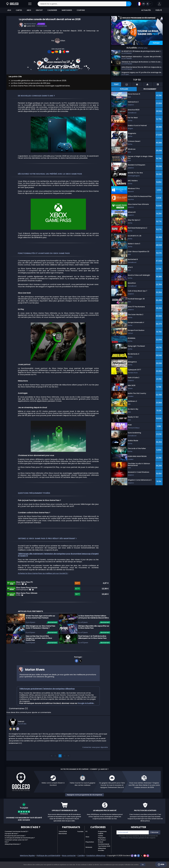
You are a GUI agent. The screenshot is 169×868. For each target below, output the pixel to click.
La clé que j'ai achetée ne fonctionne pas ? (20, 853)
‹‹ (52, 771)
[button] (159, 4)
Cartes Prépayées (102, 852)
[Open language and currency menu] (144, 4)
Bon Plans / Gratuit (102, 856)
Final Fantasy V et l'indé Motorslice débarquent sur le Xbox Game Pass (92, 652)
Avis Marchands (104, 859)
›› (68, 771)
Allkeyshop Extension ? (13, 859)
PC (87, 847)
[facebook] (77, 676)
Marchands (63, 849)
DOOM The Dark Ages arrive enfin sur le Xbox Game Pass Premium (40, 632)
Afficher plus (142, 48)
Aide (161, 864)
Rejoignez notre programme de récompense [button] (84, 810)
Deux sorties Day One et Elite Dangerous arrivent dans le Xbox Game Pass (39, 653)
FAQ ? (7, 857)
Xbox (87, 852)
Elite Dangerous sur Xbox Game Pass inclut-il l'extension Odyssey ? (40, 642)
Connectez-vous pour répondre (95, 763)
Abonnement (52, 638)
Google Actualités (86, 719)
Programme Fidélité (102, 848)
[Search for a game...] (84, 4)
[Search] (129, 4)
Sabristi (21, 737)
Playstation (90, 857)
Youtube (80, 847)
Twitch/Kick (63, 847)
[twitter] (80, 676)
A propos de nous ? (12, 849)
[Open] (30, 4)
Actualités (41, 24)
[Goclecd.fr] (12, 4)
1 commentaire (42, 26)
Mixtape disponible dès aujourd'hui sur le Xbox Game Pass (94, 642)
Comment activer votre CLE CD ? (16, 855)
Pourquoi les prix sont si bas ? (15, 851)
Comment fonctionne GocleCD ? (16, 847)
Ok (143, 865)
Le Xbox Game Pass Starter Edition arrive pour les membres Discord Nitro (93, 632)
